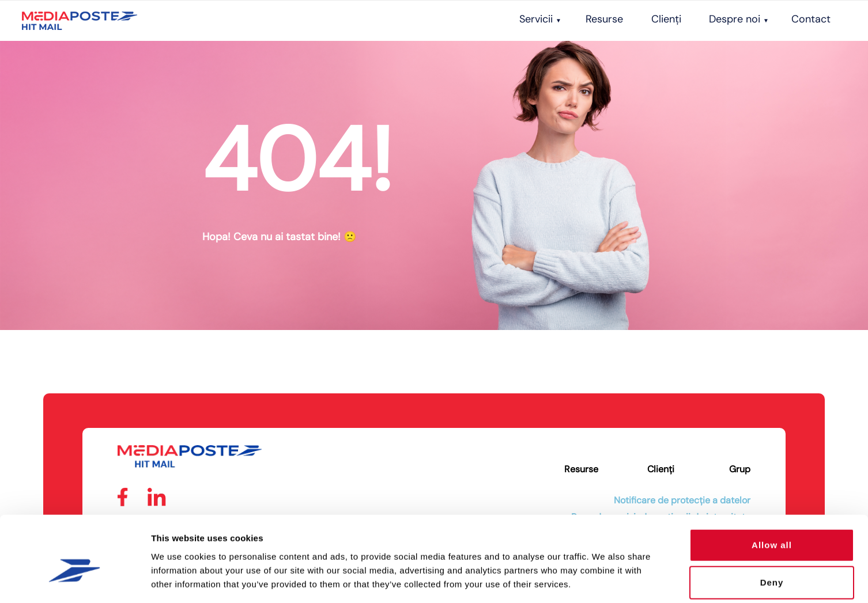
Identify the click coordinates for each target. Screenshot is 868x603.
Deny (772, 527)
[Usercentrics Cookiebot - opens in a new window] (75, 581)
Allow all (772, 489)
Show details (605, 580)
